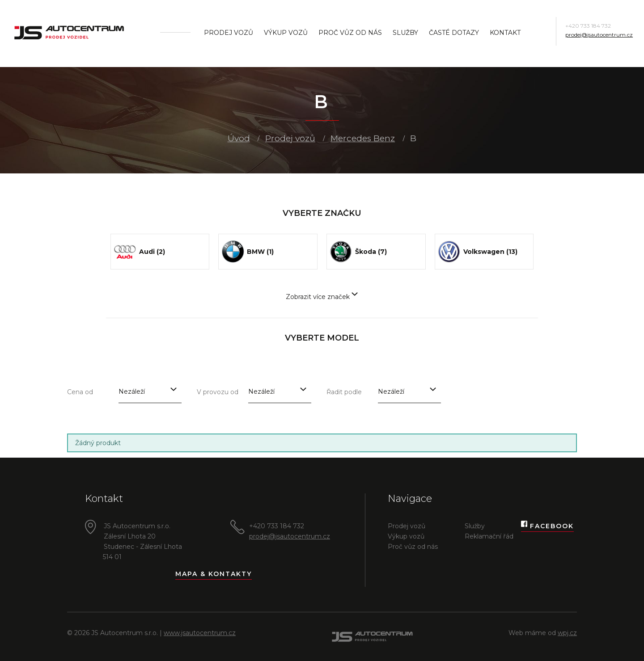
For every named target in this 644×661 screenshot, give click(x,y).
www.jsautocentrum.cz (200, 633)
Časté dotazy (454, 33)
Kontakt (505, 33)
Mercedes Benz (363, 138)
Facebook (547, 526)
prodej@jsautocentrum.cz (599, 35)
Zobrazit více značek (322, 297)
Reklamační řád (489, 536)
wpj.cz (567, 633)
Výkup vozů (286, 33)
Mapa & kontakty (214, 574)
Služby (405, 33)
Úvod (239, 138)
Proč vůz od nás (350, 33)
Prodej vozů (229, 33)
